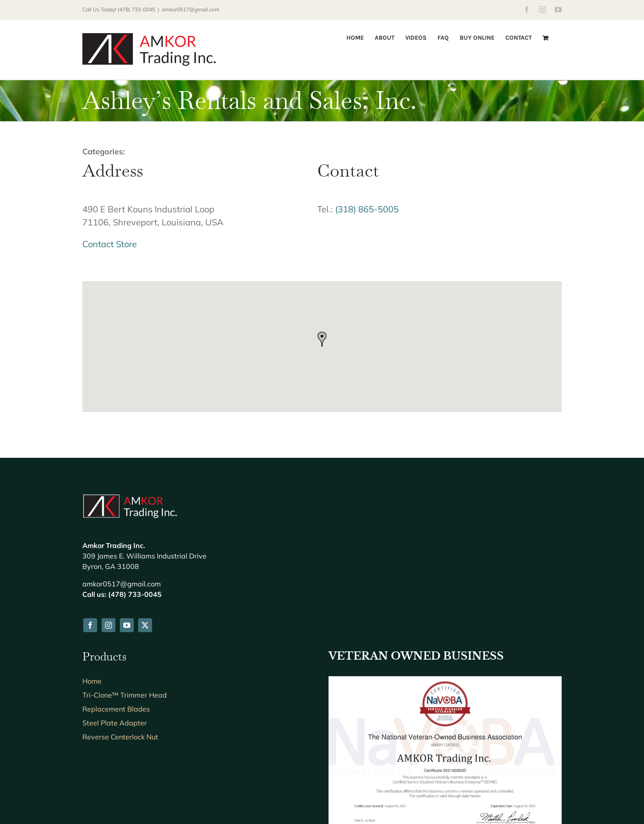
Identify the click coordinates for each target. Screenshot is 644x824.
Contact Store (110, 244)
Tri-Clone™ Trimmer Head (125, 591)
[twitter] (145, 521)
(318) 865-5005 (367, 209)
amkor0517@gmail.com (191, 9)
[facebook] (90, 521)
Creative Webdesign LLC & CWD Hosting (298, 795)
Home (92, 577)
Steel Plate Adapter (115, 619)
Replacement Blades (116, 605)
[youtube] (127, 521)
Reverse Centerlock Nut (120, 633)
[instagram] (108, 521)
